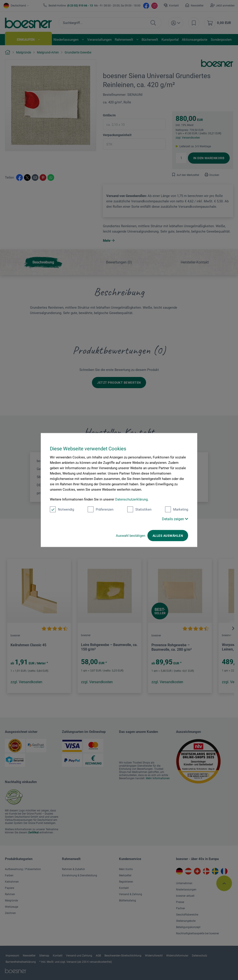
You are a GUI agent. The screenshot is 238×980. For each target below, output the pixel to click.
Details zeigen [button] (175, 519)
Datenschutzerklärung (131, 499)
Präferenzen (101, 509)
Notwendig (62, 509)
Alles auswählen (168, 536)
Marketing (177, 509)
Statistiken (139, 509)
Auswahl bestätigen (131, 536)
